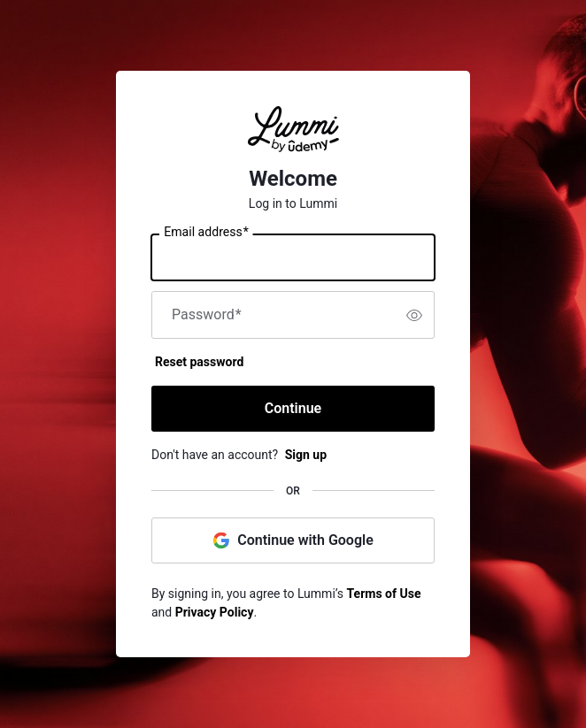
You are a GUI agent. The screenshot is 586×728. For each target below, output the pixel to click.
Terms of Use (384, 594)
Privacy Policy (215, 612)
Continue (293, 408)
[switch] (414, 315)
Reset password (199, 362)
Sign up (306, 455)
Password (207, 315)
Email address (206, 233)
